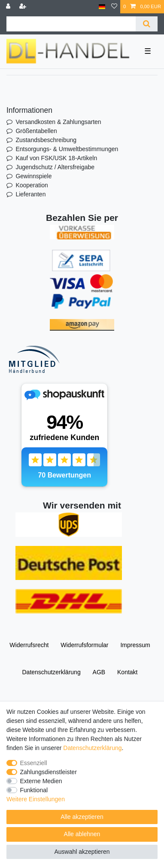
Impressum (135, 645)
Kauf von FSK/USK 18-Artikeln (56, 158)
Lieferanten (30, 194)
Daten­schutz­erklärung (51, 672)
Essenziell (34, 763)
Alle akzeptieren (82, 817)
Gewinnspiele (33, 176)
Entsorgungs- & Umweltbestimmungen (67, 149)
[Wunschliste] (114, 7)
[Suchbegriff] (71, 24)
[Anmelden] (9, 7)
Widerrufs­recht (29, 645)
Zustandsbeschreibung (46, 140)
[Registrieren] (24, 7)
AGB (99, 672)
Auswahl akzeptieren (82, 852)
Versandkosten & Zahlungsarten (58, 122)
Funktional (34, 790)
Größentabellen (36, 131)
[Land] (102, 7)
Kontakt (127, 672)
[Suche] (147, 24)
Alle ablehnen (82, 834)
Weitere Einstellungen (36, 799)
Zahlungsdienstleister (49, 772)
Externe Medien (41, 781)
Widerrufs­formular (84, 645)
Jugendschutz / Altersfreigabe (55, 167)
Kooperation (32, 185)
